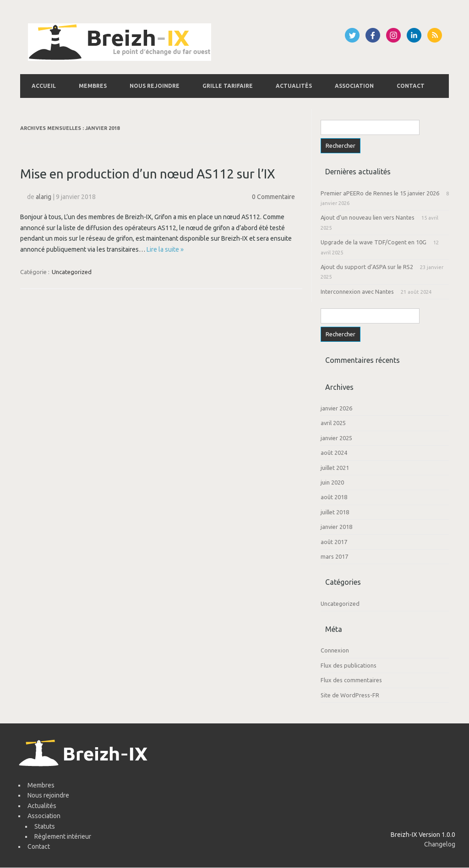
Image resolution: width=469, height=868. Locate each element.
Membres (93, 86)
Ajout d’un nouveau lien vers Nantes (368, 217)
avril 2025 (333, 423)
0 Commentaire (273, 197)
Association (354, 86)
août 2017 (334, 542)
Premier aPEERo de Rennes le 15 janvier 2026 (380, 193)
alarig (44, 197)
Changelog (440, 844)
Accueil (44, 86)
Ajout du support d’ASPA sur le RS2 (367, 267)
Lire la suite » (165, 249)
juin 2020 (332, 482)
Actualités (294, 86)
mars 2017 (334, 556)
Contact (411, 86)
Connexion (335, 650)
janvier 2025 (336, 438)
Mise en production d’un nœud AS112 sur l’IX (148, 174)
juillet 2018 (335, 512)
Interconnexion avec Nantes (357, 291)
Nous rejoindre (155, 86)
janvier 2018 (336, 527)
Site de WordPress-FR (350, 695)
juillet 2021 (335, 468)
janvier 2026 (336, 408)
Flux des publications (349, 665)
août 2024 (334, 453)
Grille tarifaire (228, 86)
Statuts (45, 826)
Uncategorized (72, 272)
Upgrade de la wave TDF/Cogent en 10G (374, 242)
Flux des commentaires (351, 680)
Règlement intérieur (63, 836)
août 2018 (334, 497)
